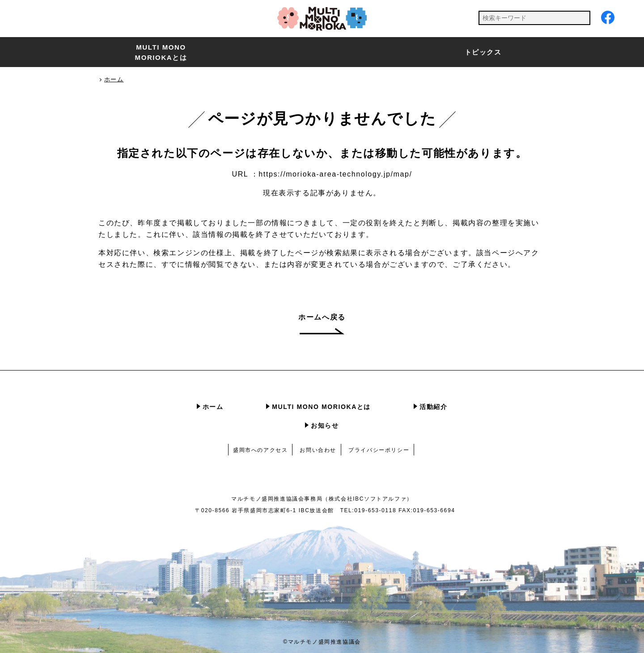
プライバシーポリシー (379, 450)
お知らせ (325, 426)
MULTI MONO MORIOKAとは (161, 52)
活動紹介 (433, 407)
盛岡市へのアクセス (260, 450)
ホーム (213, 407)
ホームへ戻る (322, 317)
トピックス (483, 52)
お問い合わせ (318, 450)
